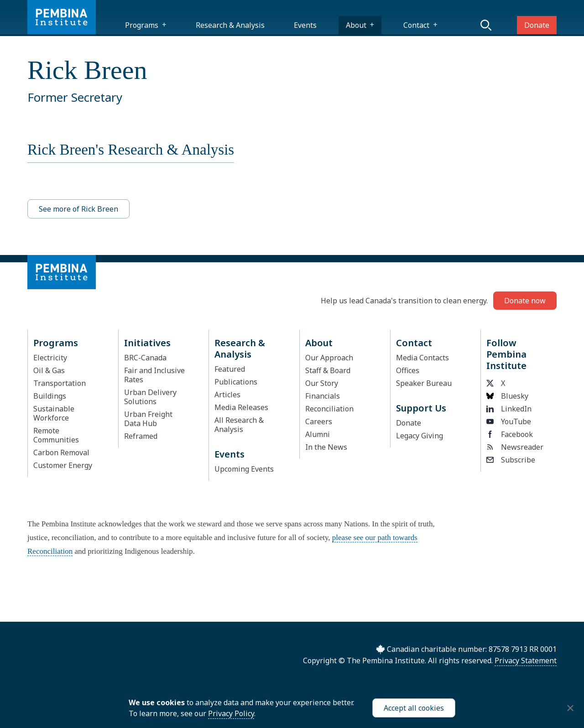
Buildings (50, 396)
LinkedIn (509, 409)
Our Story (322, 383)
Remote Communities (56, 435)
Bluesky (507, 396)
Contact (416, 25)
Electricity (50, 358)
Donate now (525, 301)
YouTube (509, 421)
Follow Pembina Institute (506, 354)
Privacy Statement (526, 660)
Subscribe (511, 460)
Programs (142, 25)
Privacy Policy (231, 713)
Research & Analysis (230, 25)
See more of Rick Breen (78, 209)
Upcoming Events (244, 469)
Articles (227, 395)
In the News (326, 447)
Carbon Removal (61, 452)
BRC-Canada (145, 358)
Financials (323, 396)
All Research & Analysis (239, 425)
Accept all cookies (414, 708)
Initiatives (147, 343)
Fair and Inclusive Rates (154, 375)
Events (305, 25)
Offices (408, 370)
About (356, 25)
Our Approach (329, 358)
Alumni (318, 434)
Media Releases (241, 407)
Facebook (510, 434)
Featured (230, 369)
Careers (319, 421)
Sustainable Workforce (54, 413)
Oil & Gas (49, 370)
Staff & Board (328, 370)
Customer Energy (63, 465)
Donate (537, 25)
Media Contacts (422, 358)
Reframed (141, 436)
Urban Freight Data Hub (148, 419)
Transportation (60, 383)
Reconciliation (329, 409)
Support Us (421, 408)
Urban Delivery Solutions (150, 397)
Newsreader (515, 447)
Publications (236, 382)
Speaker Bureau (424, 383)
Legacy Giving (420, 436)
